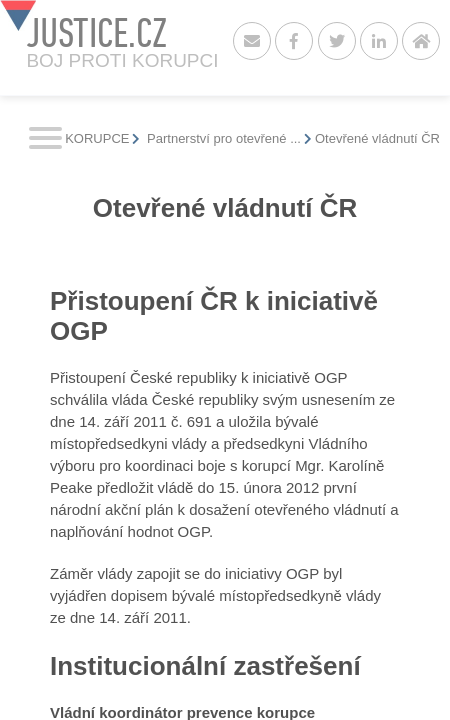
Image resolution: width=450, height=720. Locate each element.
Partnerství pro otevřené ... (222, 138)
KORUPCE (97, 138)
